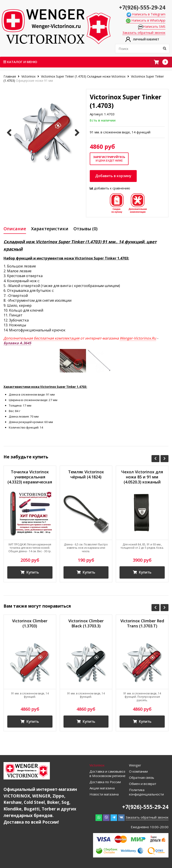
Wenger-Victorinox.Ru (138, 338)
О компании (138, 772)
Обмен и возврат (143, 784)
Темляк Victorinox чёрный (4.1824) (86, 474)
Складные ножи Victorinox (106, 76)
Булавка (17, 343)
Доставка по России (105, 782)
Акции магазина (102, 788)
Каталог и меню (20, 62)
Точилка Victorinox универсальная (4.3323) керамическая (30, 477)
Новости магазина (104, 794)
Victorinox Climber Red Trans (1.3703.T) (142, 624)
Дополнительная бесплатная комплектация (41, 338)
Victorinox (28, 76)
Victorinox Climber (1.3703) (30, 624)
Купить (30, 572)
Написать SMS (152, 27)
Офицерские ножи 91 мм (34, 81)
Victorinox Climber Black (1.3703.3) (86, 624)
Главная (10, 76)
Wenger (135, 765)
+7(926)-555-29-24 (142, 7)
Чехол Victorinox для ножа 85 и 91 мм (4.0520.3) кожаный (142, 477)
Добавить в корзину (113, 176)
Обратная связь (142, 778)
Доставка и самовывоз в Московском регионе (107, 774)
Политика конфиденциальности (147, 792)
